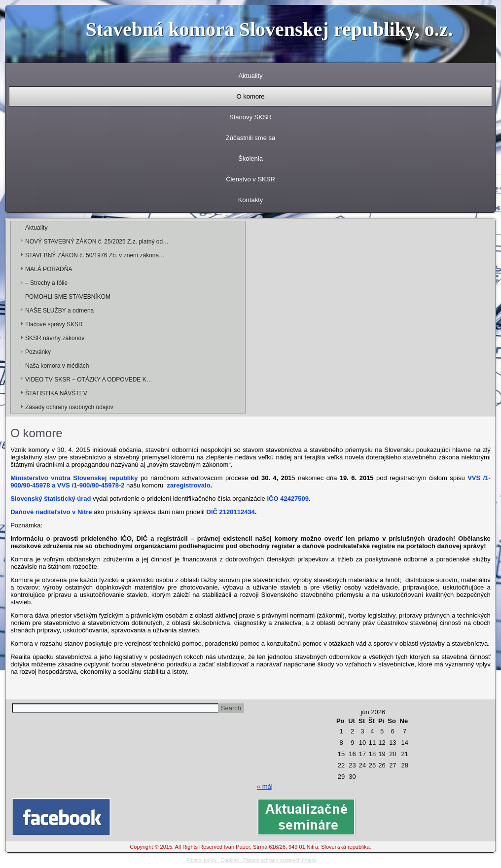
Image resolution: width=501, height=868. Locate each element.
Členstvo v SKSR (250, 179)
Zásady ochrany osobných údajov (69, 407)
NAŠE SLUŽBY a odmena (59, 311)
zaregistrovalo (188, 485)
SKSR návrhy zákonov (55, 338)
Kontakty (251, 200)
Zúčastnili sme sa (250, 138)
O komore (250, 96)
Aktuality (250, 76)
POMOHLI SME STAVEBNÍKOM (68, 297)
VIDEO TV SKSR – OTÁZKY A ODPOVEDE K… (89, 380)
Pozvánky (38, 352)
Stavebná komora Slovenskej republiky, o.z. (269, 29)
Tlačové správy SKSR (54, 324)
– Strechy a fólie (46, 283)
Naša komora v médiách (57, 366)
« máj (265, 786)
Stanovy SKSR (250, 117)
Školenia (250, 158)
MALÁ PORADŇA (49, 269)
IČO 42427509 (288, 499)
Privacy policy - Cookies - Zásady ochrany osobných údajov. (252, 860)
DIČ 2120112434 (231, 512)
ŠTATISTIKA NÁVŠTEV (56, 393)
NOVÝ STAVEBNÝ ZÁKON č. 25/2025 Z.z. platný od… (97, 242)
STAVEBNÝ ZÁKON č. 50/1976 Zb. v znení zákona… (95, 255)
